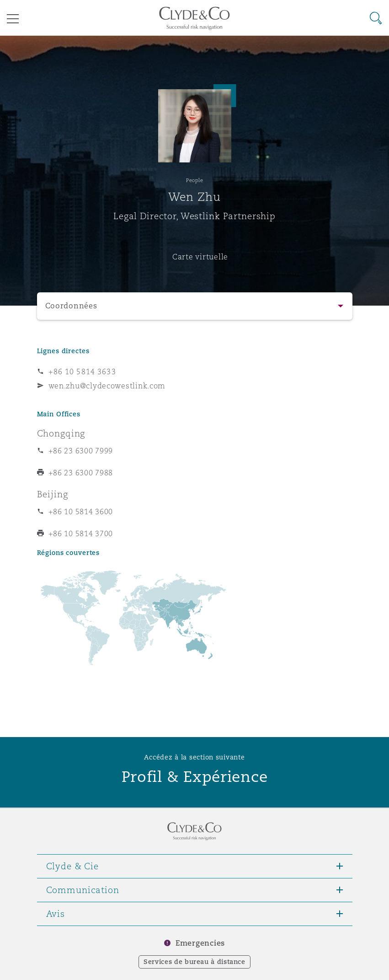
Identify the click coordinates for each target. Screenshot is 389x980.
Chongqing (61, 433)
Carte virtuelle (200, 257)
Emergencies (200, 943)
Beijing (53, 494)
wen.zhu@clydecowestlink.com (107, 386)
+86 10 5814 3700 (81, 533)
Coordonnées (71, 306)
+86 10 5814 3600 (81, 512)
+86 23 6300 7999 (81, 451)
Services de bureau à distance (194, 962)
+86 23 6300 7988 (81, 473)
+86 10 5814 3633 (82, 372)
